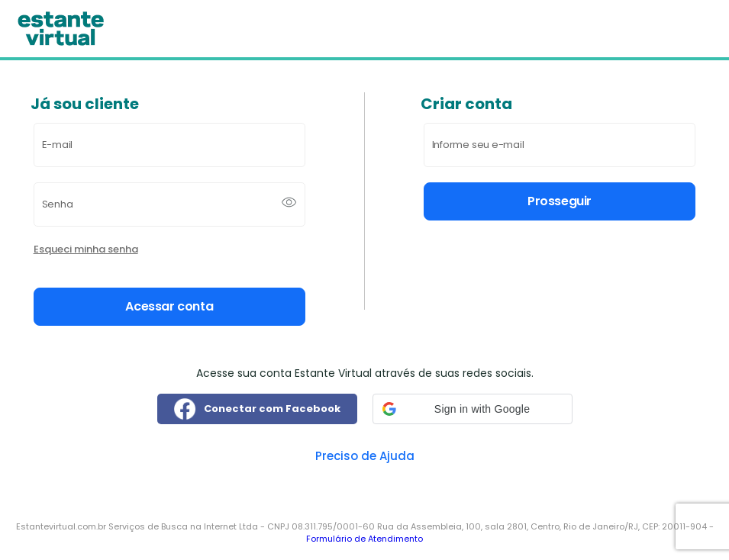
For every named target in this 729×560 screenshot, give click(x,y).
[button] (473, 409)
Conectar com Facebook (257, 409)
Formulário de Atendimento (364, 539)
